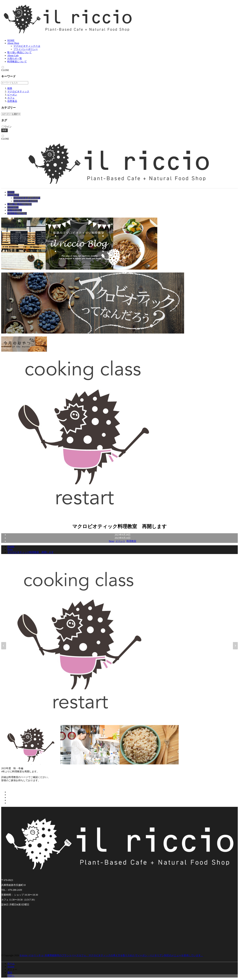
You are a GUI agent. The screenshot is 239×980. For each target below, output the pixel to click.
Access (11, 966)
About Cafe (13, 55)
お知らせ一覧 (15, 58)
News (112, 541)
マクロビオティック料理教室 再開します (30, 552)
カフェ (11, 98)
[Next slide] (235, 646)
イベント (120, 541)
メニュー (12, 969)
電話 (10, 973)
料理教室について (17, 62)
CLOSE (5, 70)
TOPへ (11, 976)
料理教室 (131, 541)
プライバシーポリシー (26, 49)
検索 (4, 130)
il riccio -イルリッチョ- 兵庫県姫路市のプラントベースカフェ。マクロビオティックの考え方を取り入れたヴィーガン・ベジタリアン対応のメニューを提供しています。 (111, 955)
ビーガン (12, 95)
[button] (31, 745)
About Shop (13, 43)
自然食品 (12, 101)
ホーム (11, 963)
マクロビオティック (18, 91)
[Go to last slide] (4, 646)
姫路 (10, 88)
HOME (11, 40)
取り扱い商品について (20, 52)
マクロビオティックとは (27, 46)
